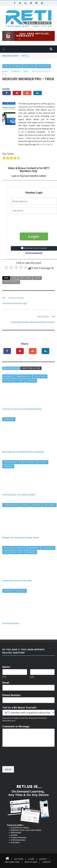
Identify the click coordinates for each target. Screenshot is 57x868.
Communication (23, 376)
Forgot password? (34, 253)
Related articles (11, 368)
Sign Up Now (31, 862)
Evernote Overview (11, 623)
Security (43, 462)
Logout (43, 859)
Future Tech (20, 548)
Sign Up (23, 176)
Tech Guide (29, 66)
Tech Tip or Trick (11, 282)
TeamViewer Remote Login (15, 303)
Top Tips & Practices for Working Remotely (22, 409)
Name (7, 667)
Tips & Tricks (44, 66)
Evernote (8, 591)
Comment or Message (17, 726)
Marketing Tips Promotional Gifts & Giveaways (23, 452)
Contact (47, 862)
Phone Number (13, 695)
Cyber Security (11, 462)
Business (8, 376)
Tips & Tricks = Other (14, 381)
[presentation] (29, 221)
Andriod (43, 144)
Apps (6, 66)
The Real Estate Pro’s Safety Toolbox (19, 495)
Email (7, 683)
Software (16, 66)
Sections (19, 859)
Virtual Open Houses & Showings (17, 580)
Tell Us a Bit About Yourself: (21, 708)
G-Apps (37, 278)
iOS (51, 144)
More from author (31, 368)
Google (25, 505)
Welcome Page (12, 862)
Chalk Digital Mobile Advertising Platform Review (33, 322)
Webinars (31, 381)
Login (14, 176)
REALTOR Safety (28, 462)
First (4, 677)
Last (32, 677)
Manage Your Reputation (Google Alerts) (21, 538)
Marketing (9, 419)
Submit (8, 769)
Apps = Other (25, 278)
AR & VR (7, 548)
